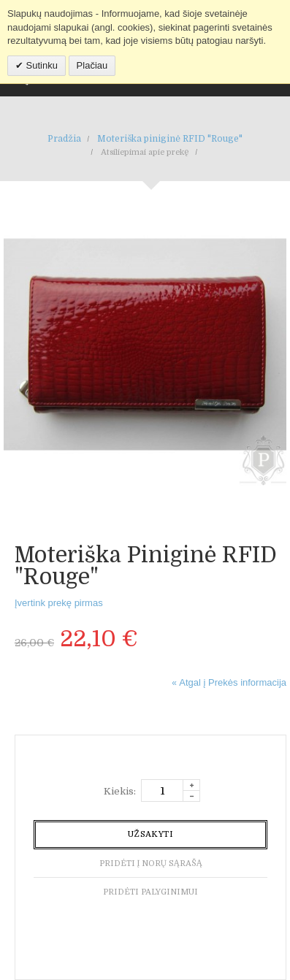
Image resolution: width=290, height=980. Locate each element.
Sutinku (41, 65)
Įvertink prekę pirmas (59, 603)
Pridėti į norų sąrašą (151, 864)
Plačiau (92, 65)
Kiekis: (120, 791)
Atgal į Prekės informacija (229, 682)
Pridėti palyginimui (150, 892)
